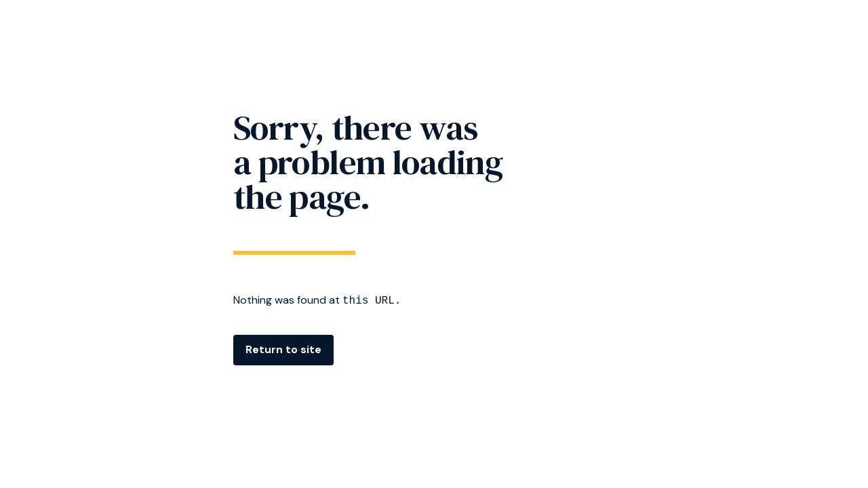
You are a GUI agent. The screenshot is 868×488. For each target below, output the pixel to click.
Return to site (283, 349)
